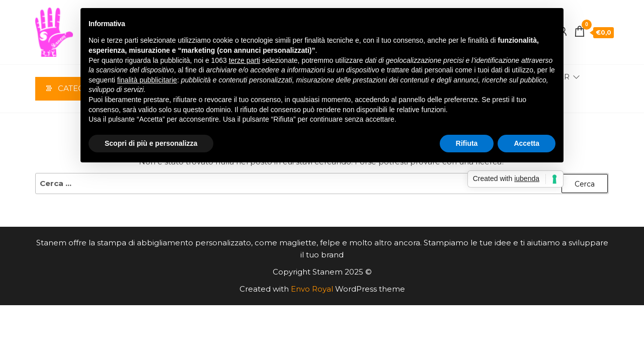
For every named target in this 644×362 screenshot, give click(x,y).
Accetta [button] (527, 143)
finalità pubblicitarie (147, 80)
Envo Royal (312, 291)
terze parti (245, 60)
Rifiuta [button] (467, 143)
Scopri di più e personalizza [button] (151, 143)
